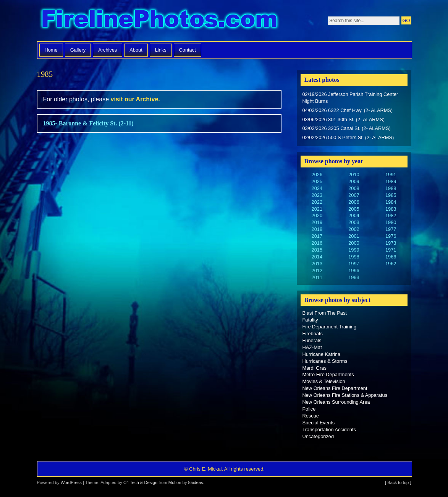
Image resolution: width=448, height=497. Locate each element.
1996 (354, 270)
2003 (354, 222)
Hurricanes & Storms (325, 361)
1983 (391, 209)
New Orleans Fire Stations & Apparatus (345, 395)
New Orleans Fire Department (335, 388)
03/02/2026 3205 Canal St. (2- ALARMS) (347, 128)
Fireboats (313, 334)
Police (309, 409)
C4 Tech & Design (140, 482)
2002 (354, 229)
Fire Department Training (330, 327)
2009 (354, 181)
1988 (391, 188)
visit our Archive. (135, 99)
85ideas (195, 482)
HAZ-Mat (312, 347)
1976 (391, 236)
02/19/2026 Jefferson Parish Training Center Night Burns (350, 98)
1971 (391, 250)
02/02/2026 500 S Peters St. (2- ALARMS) (348, 137)
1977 (391, 229)
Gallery (78, 50)
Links (161, 50)
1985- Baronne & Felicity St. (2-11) (88, 123)
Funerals (312, 340)
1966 (391, 257)
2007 (354, 195)
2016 (317, 243)
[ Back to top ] (398, 482)
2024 (317, 188)
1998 (354, 257)
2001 (354, 236)
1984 (391, 202)
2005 (354, 209)
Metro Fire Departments (328, 374)
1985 (391, 195)
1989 (391, 181)
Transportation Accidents (329, 430)
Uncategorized (318, 436)
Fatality (310, 320)
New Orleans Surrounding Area (336, 402)
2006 (354, 202)
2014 (317, 257)
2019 (317, 222)
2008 (354, 188)
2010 (354, 175)
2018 (317, 229)
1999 (354, 250)
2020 (317, 215)
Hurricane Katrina (322, 354)
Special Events (319, 423)
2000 (354, 243)
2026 (317, 175)
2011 (317, 277)
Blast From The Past (325, 313)
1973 (391, 243)
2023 (317, 195)
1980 (391, 222)
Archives (108, 50)
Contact (188, 50)
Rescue (311, 416)
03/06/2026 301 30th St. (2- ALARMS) (344, 119)
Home (51, 50)
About (136, 50)
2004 (354, 215)
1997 (354, 264)
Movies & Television (324, 381)
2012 (317, 270)
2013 (317, 264)
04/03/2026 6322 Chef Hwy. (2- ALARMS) (348, 110)
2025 (317, 181)
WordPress (71, 482)
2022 (317, 202)
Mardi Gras (315, 368)
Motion (175, 482)
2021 (317, 209)
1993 (354, 277)
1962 (391, 264)
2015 (317, 250)
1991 (391, 175)
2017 (317, 236)
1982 (391, 215)
